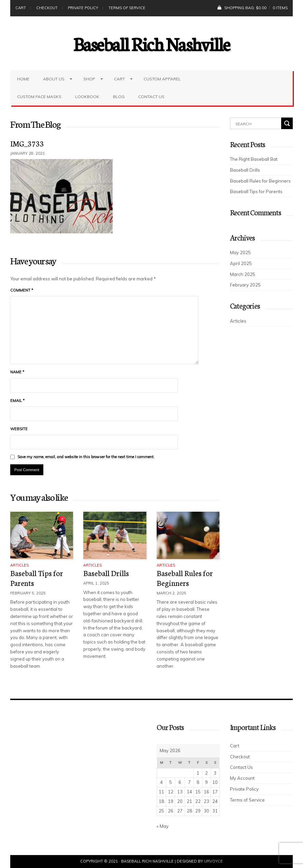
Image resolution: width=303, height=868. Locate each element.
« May (163, 826)
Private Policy (83, 8)
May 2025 (240, 252)
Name (17, 372)
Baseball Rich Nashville (152, 43)
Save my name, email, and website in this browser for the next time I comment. (86, 457)
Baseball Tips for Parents (37, 578)
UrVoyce (213, 861)
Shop (89, 79)
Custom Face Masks (39, 97)
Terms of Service (127, 8)
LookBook (87, 97)
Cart (21, 8)
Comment (22, 290)
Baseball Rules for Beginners (185, 578)
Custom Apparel (162, 79)
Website (19, 429)
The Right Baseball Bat (254, 159)
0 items (280, 8)
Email (17, 401)
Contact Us (151, 97)
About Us (54, 79)
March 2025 (243, 274)
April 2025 (241, 263)
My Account (242, 778)
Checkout (47, 8)
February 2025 (245, 285)
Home (23, 79)
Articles (19, 565)
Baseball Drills (106, 573)
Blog (119, 97)
